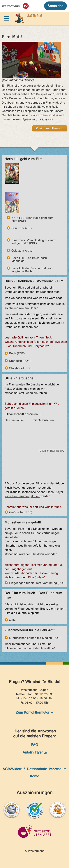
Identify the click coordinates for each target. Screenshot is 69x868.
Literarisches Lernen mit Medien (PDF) (35, 638)
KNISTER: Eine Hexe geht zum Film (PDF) (32, 218)
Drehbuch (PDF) (20, 361)
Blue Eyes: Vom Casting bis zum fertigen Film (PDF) (33, 240)
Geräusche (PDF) (21, 512)
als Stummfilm (14, 420)
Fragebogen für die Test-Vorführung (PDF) (37, 583)
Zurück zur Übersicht (50, 128)
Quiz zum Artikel (22, 228)
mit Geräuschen (43, 420)
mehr (13, 620)
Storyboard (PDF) (21, 368)
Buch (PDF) (17, 353)
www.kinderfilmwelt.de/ (39, 648)
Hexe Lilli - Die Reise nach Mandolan (29, 258)
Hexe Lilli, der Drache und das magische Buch (31, 268)
